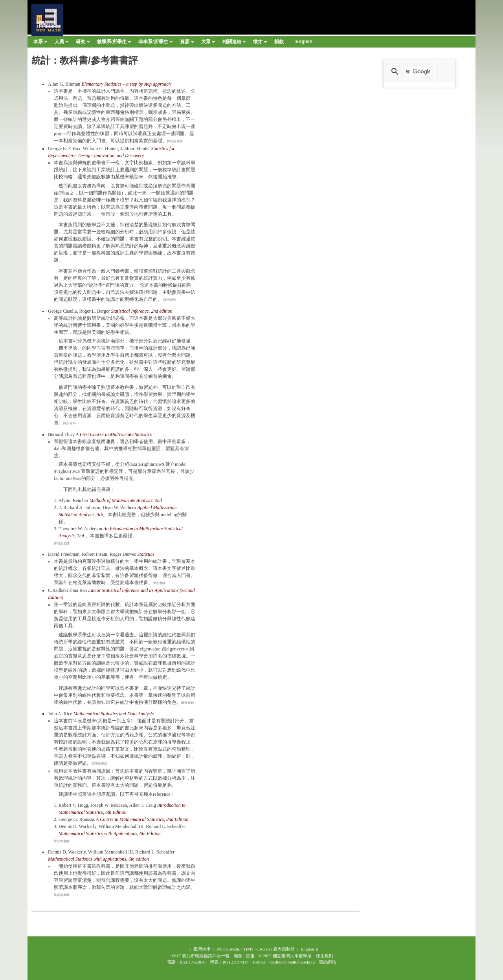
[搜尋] (418, 71)
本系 (40, 43)
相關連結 (234, 43)
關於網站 (327, 962)
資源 (187, 43)
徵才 (260, 43)
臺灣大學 (202, 949)
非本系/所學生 (155, 43)
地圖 (238, 956)
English (307, 949)
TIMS (248, 949)
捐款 (279, 42)
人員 (62, 43)
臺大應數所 (284, 949)
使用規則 (325, 956)
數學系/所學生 (114, 43)
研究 (83, 43)
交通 (250, 956)
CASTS (263, 949)
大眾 (208, 43)
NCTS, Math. (228, 949)
